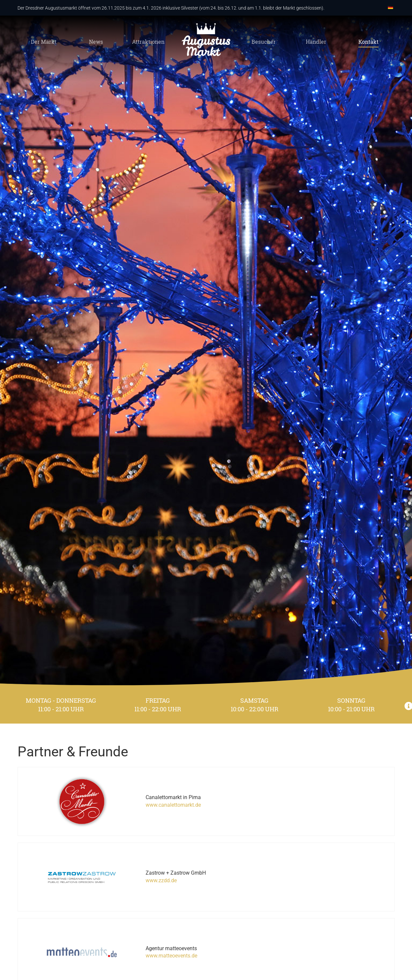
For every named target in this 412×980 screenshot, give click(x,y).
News (96, 42)
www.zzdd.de (146, 869)
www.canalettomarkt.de (158, 801)
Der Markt (44, 42)
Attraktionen (148, 42)
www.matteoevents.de (157, 936)
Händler (316, 42)
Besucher (264, 42)
